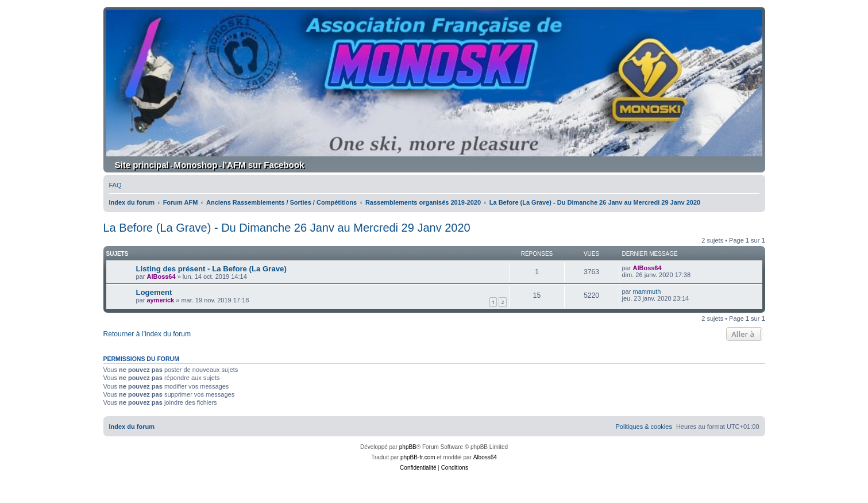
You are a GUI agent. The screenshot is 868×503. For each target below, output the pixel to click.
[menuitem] (115, 185)
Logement (154, 292)
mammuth (647, 291)
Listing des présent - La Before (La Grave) (211, 269)
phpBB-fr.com (418, 457)
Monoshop (196, 165)
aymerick (160, 300)
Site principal (142, 165)
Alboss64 (485, 457)
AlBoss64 (161, 277)
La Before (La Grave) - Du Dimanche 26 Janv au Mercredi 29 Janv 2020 (287, 228)
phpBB (408, 447)
